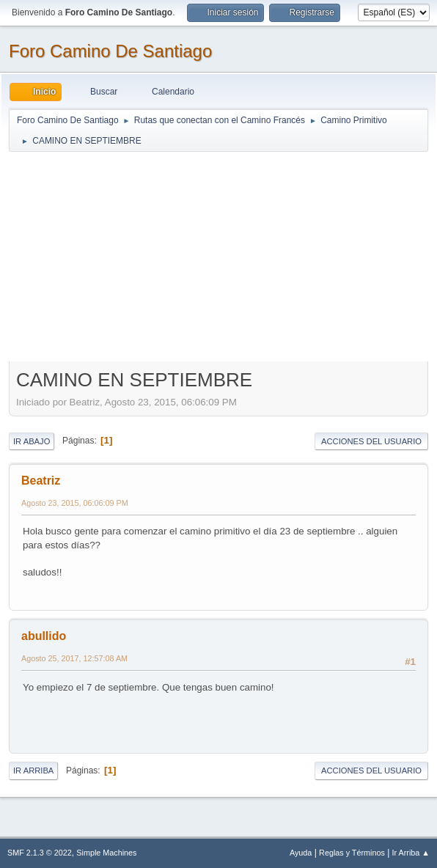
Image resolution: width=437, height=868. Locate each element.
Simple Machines (106, 853)
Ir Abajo (32, 441)
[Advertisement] (218, 256)
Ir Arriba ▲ (411, 853)
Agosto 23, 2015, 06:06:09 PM (75, 503)
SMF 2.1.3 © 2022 (40, 853)
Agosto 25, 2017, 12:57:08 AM (74, 658)
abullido (44, 636)
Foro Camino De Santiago (110, 51)
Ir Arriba (33, 770)
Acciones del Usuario (371, 441)
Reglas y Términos (352, 853)
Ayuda (301, 853)
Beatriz (41, 481)
